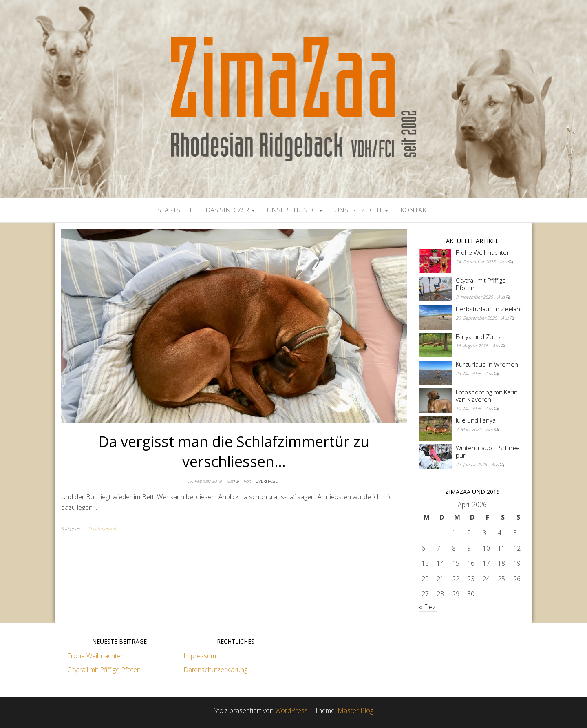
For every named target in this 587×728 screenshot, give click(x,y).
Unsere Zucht (361, 210)
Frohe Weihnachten (483, 252)
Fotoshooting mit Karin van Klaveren (487, 396)
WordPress (291, 710)
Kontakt (415, 210)
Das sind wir (230, 210)
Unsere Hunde (295, 210)
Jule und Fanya (476, 420)
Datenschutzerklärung (215, 670)
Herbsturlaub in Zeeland (490, 309)
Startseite (175, 210)
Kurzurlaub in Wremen (487, 364)
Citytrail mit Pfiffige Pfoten (481, 284)
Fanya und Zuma (479, 336)
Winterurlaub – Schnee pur (488, 451)
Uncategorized (102, 528)
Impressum (200, 656)
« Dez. (428, 607)
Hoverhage (265, 481)
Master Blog (355, 710)
